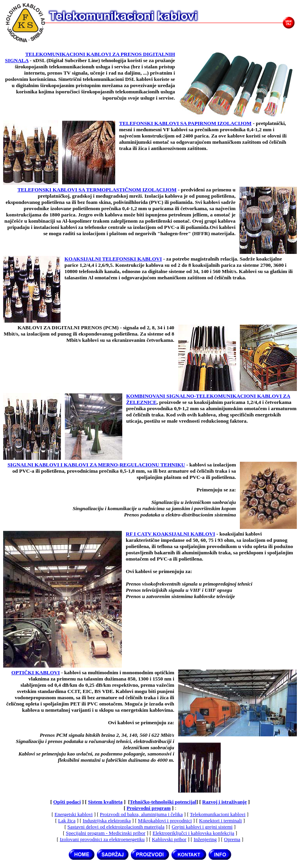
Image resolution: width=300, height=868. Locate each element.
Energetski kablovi (74, 814)
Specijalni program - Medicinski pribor (105, 833)
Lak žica (67, 821)
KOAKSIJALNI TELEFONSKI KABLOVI (113, 259)
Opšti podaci (67, 802)
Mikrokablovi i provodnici (165, 821)
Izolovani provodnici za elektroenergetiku (102, 839)
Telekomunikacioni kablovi (218, 814)
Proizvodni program (149, 808)
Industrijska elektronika (107, 821)
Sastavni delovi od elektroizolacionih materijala (116, 827)
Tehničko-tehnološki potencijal (163, 802)
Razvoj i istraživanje (225, 802)
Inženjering (205, 839)
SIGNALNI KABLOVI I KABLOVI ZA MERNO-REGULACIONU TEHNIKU (96, 465)
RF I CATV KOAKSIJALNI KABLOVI (171, 534)
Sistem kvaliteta (105, 802)
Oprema (232, 839)
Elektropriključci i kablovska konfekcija (194, 833)
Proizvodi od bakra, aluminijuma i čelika (141, 814)
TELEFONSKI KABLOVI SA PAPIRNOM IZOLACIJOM (185, 123)
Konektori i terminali (220, 821)
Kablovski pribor (169, 839)
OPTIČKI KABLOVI (36, 672)
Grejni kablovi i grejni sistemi (202, 827)
